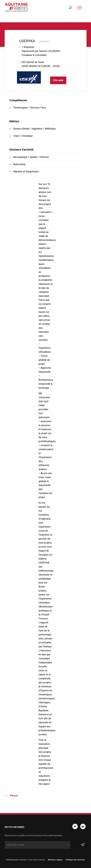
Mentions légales (55, 860)
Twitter (75, 826)
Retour (14, 796)
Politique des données (75, 860)
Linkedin (83, 826)
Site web (58, 80)
